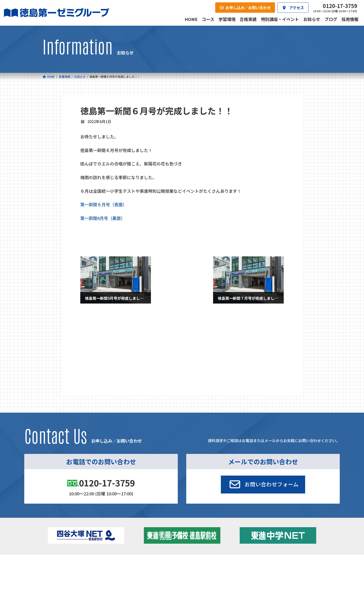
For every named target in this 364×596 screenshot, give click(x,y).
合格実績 (55, 565)
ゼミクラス (66, 541)
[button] (263, 439)
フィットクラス (69, 534)
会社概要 (146, 565)
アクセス (192, 565)
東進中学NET (136, 547)
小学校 (59, 527)
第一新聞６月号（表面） (104, 204)
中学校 (125, 527)
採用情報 (237, 565)
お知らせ (92, 335)
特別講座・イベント (101, 323)
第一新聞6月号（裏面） (103, 218)
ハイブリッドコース (139, 541)
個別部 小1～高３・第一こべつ (209, 533)
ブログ (269, 539)
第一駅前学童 (196, 539)
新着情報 (264, 519)
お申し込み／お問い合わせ (296, 565)
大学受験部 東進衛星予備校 (209, 527)
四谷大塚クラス (69, 547)
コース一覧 (56, 519)
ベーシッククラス (71, 553)
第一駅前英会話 (198, 546)
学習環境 (100, 565)
